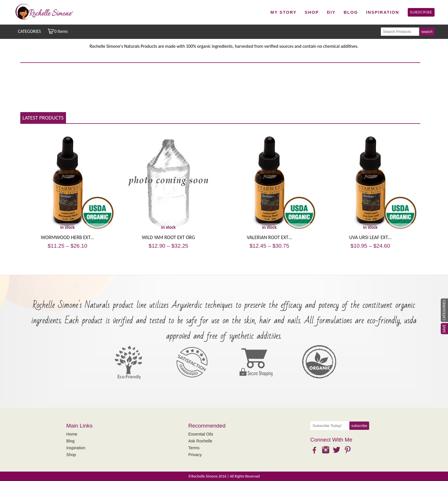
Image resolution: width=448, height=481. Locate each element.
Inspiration (383, 12)
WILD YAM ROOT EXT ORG (168, 237)
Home (72, 434)
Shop (312, 12)
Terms (194, 448)
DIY (331, 12)
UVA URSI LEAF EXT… (370, 237)
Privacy (195, 455)
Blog (351, 12)
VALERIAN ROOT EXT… (269, 237)
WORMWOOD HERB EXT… (67, 237)
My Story (284, 12)
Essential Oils (201, 434)
